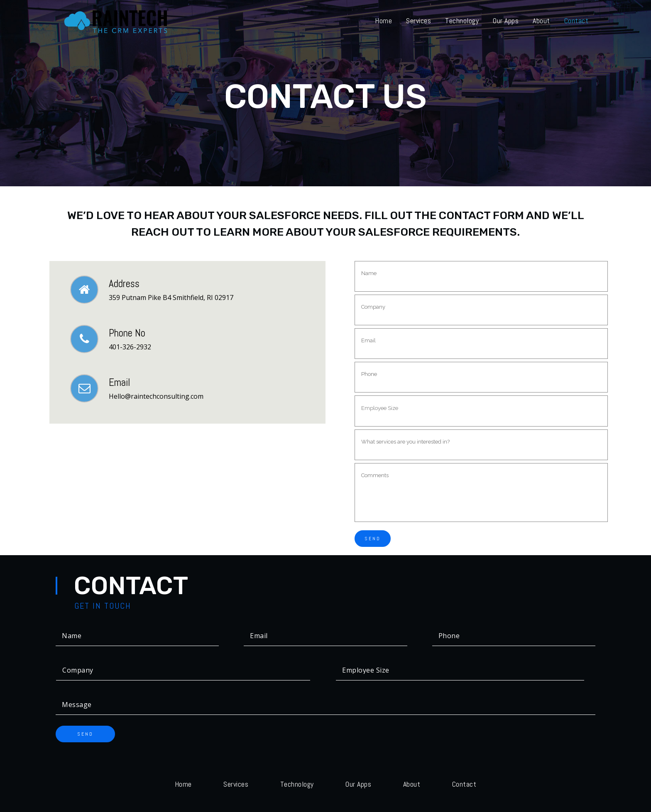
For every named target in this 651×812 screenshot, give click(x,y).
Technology (297, 784)
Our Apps (358, 784)
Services (236, 784)
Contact (464, 784)
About (412, 784)
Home (183, 784)
